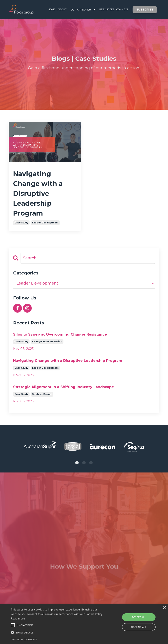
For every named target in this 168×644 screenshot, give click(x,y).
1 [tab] (77, 463)
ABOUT (62, 9)
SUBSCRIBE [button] (145, 10)
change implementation (47, 342)
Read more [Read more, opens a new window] (18, 618)
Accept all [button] (139, 617)
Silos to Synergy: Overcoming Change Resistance (60, 334)
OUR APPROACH (83, 10)
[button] (13, 625)
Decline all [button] (139, 627)
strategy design (42, 394)
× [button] (164, 608)
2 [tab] (84, 463)
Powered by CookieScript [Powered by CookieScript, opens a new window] (24, 640)
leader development (45, 223)
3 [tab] (91, 463)
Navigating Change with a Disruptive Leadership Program (38, 194)
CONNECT (122, 9)
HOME (52, 9)
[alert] (84, 624)
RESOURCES (107, 9)
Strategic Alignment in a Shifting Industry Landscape (64, 387)
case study (21, 223)
